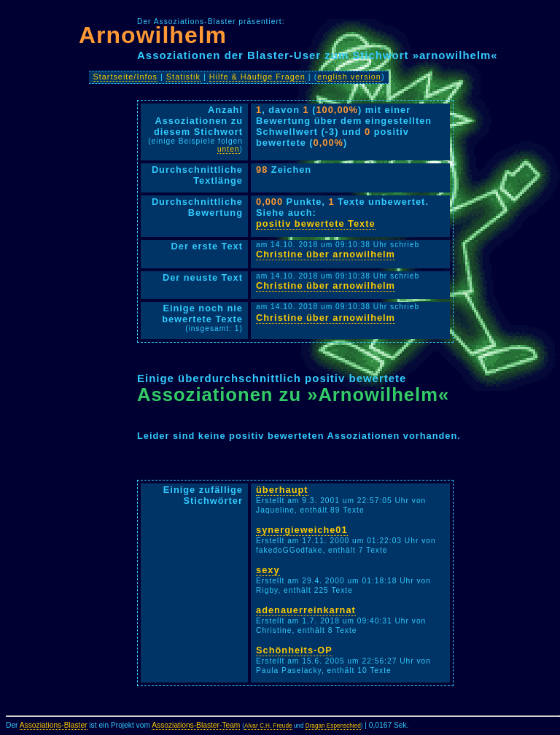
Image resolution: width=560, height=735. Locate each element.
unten (229, 149)
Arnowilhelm (153, 35)
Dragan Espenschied (333, 726)
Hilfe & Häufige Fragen (257, 77)
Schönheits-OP (294, 650)
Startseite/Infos (125, 77)
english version (349, 77)
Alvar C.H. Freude (268, 726)
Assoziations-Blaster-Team (196, 725)
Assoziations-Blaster (54, 725)
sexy (268, 570)
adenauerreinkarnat (306, 610)
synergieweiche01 (302, 530)
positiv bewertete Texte (316, 223)
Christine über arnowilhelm (326, 254)
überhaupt (282, 490)
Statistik (183, 77)
